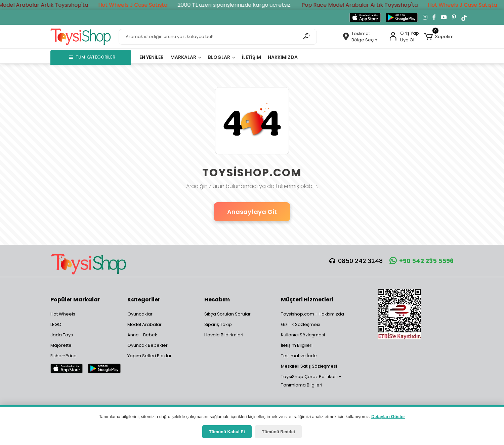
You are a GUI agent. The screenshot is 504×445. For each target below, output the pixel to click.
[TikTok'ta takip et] (464, 17)
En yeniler (152, 57)
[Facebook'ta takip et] (434, 17)
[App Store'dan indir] (365, 17)
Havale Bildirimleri (224, 335)
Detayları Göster (388, 417)
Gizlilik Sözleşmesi (301, 324)
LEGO (56, 324)
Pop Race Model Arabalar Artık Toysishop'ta (366, 5)
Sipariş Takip (218, 324)
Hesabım (217, 300)
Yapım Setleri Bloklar (150, 356)
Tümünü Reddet (278, 432)
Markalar (186, 57)
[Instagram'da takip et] (425, 17)
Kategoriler (144, 300)
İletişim (251, 57)
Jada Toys (62, 335)
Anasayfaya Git (252, 212)
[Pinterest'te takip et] (454, 17)
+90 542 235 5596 (422, 261)
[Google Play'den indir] (402, 17)
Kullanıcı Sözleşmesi (303, 335)
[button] (439, 37)
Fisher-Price (64, 356)
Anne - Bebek (142, 335)
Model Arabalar (144, 324)
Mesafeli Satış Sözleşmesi (309, 366)
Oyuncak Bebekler (148, 345)
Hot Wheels (63, 314)
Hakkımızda (283, 57)
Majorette (61, 345)
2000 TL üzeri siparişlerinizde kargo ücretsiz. (240, 5)
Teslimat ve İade (299, 356)
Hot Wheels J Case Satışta (139, 5)
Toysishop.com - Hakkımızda (312, 314)
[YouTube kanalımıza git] (444, 17)
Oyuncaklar (140, 314)
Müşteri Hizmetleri (307, 300)
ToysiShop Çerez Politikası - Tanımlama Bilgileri (311, 381)
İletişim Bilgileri (297, 345)
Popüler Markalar (75, 300)
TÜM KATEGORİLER (92, 57)
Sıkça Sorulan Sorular (227, 314)
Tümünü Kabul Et (227, 432)
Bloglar (222, 57)
